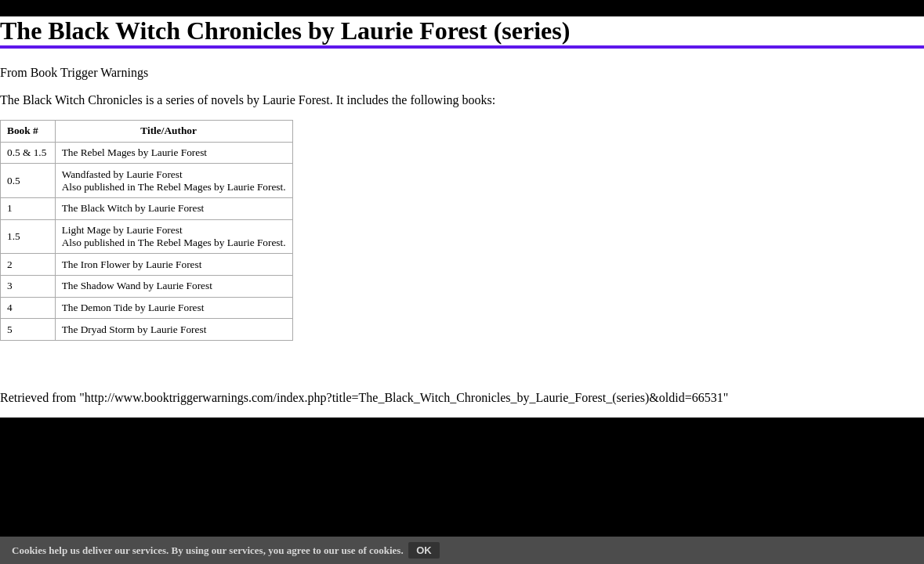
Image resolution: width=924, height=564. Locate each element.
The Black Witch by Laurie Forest (133, 208)
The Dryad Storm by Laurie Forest (134, 329)
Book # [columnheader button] (23, 130)
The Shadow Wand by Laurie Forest (137, 286)
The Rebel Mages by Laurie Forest (134, 152)
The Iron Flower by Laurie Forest (132, 264)
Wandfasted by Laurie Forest (122, 174)
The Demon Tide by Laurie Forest (133, 307)
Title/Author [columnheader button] (168, 130)
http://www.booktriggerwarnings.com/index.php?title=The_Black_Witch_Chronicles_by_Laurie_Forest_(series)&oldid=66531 (404, 398)
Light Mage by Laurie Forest (122, 230)
